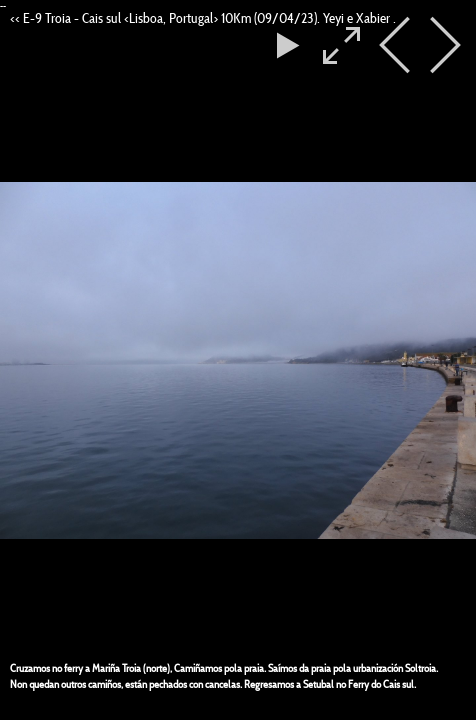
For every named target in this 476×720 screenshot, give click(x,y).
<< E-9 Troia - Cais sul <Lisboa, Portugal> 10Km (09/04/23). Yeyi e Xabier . (203, 18)
